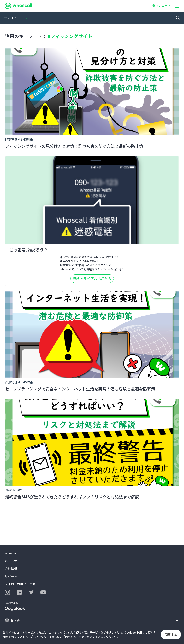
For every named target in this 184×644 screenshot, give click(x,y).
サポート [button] (11, 576)
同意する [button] (171, 635)
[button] (177, 6)
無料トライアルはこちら (92, 278)
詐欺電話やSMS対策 (19, 139)
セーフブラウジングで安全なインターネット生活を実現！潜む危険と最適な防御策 (80, 389)
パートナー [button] (12, 561)
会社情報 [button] (11, 568)
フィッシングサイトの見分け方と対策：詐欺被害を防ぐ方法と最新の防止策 (74, 146)
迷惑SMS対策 (14, 490)
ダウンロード (162, 5)
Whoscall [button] (11, 553)
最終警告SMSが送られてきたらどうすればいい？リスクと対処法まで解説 (72, 497)
